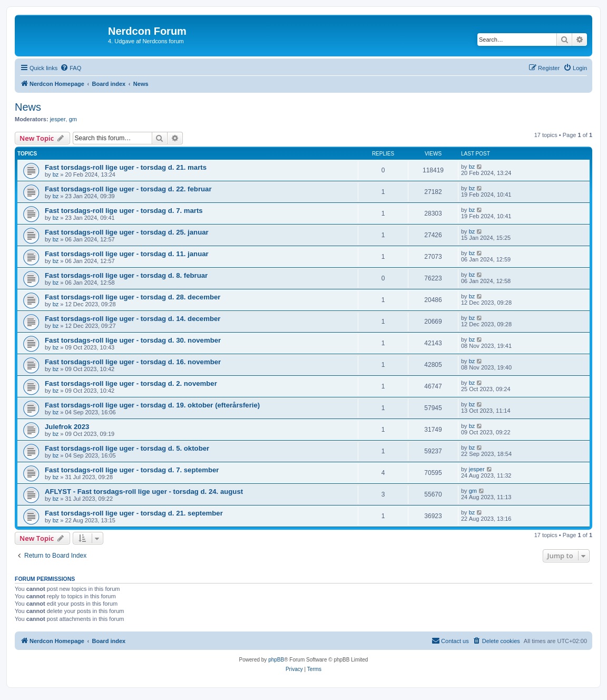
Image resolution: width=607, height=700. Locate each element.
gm (73, 119)
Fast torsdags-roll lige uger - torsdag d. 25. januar (127, 232)
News (28, 107)
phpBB (276, 660)
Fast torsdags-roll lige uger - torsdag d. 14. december (133, 319)
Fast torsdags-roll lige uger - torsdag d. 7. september (132, 470)
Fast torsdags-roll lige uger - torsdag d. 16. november (133, 362)
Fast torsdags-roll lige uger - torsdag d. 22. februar (128, 189)
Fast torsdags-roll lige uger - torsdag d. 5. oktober (127, 448)
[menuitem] (71, 68)
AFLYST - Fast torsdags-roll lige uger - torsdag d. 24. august (144, 492)
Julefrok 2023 (67, 427)
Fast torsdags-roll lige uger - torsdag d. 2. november (131, 383)
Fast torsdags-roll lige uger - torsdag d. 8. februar (126, 275)
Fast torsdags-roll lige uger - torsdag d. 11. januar (127, 254)
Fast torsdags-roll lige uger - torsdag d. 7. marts (124, 211)
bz (56, 174)
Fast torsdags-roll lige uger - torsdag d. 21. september (134, 513)
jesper (58, 119)
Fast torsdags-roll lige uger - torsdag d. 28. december (133, 297)
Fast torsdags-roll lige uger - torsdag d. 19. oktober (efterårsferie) (152, 405)
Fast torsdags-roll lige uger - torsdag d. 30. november (133, 340)
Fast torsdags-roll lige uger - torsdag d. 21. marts (126, 167)
